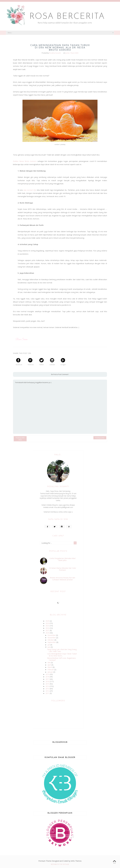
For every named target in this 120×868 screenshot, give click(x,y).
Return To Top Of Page (60, 864)
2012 (48, 691)
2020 (48, 633)
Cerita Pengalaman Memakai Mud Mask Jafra (62, 559)
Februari (51, 670)
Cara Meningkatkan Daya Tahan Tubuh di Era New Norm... (62, 655)
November (52, 638)
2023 (48, 626)
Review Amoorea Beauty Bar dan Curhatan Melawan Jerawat (62, 579)
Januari (50, 672)
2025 (48, 621)
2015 (48, 684)
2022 (48, 628)
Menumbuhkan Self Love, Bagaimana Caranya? (61, 659)
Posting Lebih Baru (20, 439)
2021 (48, 630)
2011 (48, 693)
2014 (48, 686)
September (52, 642)
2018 (48, 677)
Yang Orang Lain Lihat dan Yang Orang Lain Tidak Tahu (62, 650)
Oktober (51, 640)
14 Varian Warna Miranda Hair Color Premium (62, 569)
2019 (48, 674)
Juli (49, 645)
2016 (48, 681)
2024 (48, 623)
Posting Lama (100, 438)
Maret (50, 667)
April (49, 665)
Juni (49, 647)
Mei (49, 663)
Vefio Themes (76, 861)
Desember (52, 635)
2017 (48, 679)
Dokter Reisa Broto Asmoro (25, 161)
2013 (48, 689)
